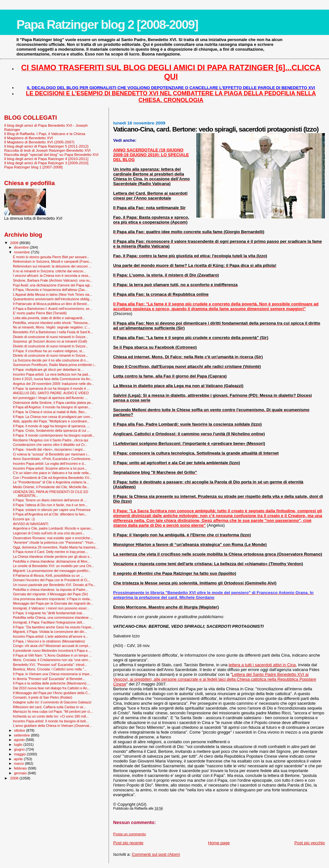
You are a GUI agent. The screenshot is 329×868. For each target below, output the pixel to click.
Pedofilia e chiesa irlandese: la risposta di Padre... (50, 590)
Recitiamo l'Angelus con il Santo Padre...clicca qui (50, 440)
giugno (20, 749)
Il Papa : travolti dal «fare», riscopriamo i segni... (49, 449)
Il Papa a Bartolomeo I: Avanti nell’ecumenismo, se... (53, 309)
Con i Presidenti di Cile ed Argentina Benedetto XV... (52, 478)
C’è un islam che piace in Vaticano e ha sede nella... (52, 473)
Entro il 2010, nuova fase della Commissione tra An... (53, 379)
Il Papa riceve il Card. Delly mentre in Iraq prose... (50, 552)
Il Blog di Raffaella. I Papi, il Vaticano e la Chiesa (45, 134)
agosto (20, 740)
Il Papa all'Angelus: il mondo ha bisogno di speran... (52, 407)
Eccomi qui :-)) (24, 519)
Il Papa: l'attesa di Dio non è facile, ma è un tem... (50, 505)
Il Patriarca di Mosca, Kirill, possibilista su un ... (48, 575)
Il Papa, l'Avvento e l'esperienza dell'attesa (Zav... (50, 290)
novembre (23, 252)
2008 (15, 778)
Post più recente (128, 843)
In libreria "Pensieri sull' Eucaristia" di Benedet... (49, 679)
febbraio (21, 768)
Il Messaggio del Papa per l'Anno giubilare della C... (52, 693)
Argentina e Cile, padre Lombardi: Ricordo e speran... (53, 528)
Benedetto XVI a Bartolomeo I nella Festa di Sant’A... (53, 332)
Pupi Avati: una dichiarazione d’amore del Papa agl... (53, 285)
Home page (219, 843)
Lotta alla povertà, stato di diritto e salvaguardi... (49, 318)
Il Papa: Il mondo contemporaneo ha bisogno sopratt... (54, 435)
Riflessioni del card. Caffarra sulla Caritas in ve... (49, 707)
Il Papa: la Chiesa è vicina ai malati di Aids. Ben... (50, 412)
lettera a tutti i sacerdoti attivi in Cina (262, 665)
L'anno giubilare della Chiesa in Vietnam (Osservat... (52, 726)
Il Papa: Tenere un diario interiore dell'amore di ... (50, 500)
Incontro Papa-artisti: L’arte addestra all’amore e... (50, 636)
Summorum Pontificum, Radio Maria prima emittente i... (55, 365)
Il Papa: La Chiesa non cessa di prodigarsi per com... (53, 417)
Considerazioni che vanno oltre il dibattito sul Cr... (50, 445)
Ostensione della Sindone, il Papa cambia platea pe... (53, 403)
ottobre (20, 730)
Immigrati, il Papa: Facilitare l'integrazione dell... (49, 622)
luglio (19, 745)
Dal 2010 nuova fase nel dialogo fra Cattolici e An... (51, 688)
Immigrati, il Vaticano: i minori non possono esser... (51, 608)
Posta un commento (129, 834)
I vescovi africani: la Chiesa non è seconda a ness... (52, 276)
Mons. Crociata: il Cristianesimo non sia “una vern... (52, 660)
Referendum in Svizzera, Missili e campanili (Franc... (52, 261)
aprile (19, 759)
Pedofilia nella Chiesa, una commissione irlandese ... (53, 617)
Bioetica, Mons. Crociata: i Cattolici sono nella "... (50, 669)
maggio (21, 754)
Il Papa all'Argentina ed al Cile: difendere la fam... (50, 514)
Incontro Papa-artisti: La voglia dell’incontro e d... (50, 464)
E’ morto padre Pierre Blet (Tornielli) (40, 313)
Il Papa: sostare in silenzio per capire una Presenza (52, 510)
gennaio (21, 773)
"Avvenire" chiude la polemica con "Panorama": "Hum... (54, 542)
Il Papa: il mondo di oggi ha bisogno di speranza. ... (51, 426)
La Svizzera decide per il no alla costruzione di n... (51, 360)
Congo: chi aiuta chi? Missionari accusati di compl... (52, 646)
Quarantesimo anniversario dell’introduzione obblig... (52, 299)
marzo (20, 763)
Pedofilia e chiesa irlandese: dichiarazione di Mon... (52, 561)
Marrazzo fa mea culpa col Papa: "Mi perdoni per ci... (53, 711)
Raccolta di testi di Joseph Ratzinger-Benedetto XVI (47, 150)
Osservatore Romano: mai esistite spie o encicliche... (53, 538)
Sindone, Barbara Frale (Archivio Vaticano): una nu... (53, 280)
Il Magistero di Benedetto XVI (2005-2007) (39, 142)
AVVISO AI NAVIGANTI (31, 524)
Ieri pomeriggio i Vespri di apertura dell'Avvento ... (50, 398)
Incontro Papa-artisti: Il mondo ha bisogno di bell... (51, 721)
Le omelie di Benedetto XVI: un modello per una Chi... (53, 566)
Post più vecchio (310, 843)
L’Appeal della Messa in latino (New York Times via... (53, 294)
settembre (23, 735)
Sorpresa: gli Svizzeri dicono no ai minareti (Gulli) (50, 341)
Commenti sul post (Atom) (156, 854)
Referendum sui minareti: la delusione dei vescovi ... (52, 266)
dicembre (22, 247)
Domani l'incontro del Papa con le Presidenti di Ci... (51, 580)
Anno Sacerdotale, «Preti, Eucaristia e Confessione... (53, 459)
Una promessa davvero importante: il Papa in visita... (53, 599)
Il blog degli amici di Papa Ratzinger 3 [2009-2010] (46, 163)
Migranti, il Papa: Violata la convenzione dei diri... (50, 632)
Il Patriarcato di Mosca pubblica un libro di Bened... (51, 304)
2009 (15, 243)
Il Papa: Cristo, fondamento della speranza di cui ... (51, 430)
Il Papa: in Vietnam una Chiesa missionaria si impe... (53, 674)
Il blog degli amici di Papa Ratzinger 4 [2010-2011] (46, 159)
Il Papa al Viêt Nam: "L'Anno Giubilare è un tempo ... (52, 655)
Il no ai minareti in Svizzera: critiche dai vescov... (49, 271)
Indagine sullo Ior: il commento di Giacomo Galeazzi (52, 702)
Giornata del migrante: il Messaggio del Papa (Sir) (50, 594)
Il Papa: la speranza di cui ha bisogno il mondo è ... (51, 388)
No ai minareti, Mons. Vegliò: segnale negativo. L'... (51, 327)
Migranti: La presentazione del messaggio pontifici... (52, 571)
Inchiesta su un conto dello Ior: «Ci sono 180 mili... (51, 716)
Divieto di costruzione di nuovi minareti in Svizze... (51, 337)
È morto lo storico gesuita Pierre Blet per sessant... (51, 257)
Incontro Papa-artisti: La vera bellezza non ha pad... (52, 374)
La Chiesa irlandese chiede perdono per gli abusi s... (52, 557)
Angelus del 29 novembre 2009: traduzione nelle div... (53, 384)
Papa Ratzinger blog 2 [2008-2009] (107, 25)
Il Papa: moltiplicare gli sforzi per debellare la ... (49, 370)
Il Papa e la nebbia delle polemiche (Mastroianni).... (52, 683)
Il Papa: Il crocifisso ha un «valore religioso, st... (49, 351)
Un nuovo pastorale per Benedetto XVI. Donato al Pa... (54, 585)
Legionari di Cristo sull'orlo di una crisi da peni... (49, 533)
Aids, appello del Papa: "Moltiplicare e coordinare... (51, 421)
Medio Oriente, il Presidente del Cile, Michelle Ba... (51, 487)
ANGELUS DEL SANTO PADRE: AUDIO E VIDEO (51, 393)
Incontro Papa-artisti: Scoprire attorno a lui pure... (50, 468)
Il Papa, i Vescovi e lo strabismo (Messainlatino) (49, 641)
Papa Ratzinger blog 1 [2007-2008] (33, 167)
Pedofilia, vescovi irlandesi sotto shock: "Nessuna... (52, 323)
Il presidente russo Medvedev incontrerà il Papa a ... (52, 651)
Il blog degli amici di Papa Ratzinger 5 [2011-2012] (46, 146)
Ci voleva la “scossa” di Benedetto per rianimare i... (51, 454)
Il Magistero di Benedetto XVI (29, 138)
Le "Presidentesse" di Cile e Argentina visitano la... (51, 482)
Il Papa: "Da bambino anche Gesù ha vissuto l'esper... (53, 627)
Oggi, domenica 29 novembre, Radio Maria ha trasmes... (56, 547)
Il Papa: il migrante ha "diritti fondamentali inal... (49, 613)
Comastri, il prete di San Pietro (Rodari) (43, 697)
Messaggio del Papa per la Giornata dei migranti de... (53, 603)
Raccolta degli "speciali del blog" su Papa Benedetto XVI (51, 154)
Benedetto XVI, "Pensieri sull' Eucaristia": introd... (50, 665)
